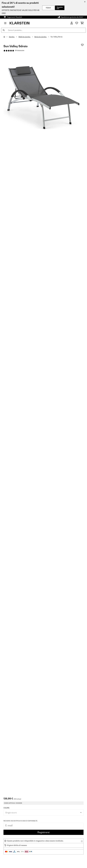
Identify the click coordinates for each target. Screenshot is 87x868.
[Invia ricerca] (4, 30)
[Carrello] (82, 23)
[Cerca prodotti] (43, 30)
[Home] (6, 37)
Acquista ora (59, 8)
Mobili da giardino (25, 37)
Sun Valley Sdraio (58, 37)
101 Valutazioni (20, 51)
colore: (7, 808)
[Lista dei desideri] (77, 23)
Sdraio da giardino (42, 37)
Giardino (12, 37)
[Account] (72, 23)
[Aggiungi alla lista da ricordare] (82, 45)
